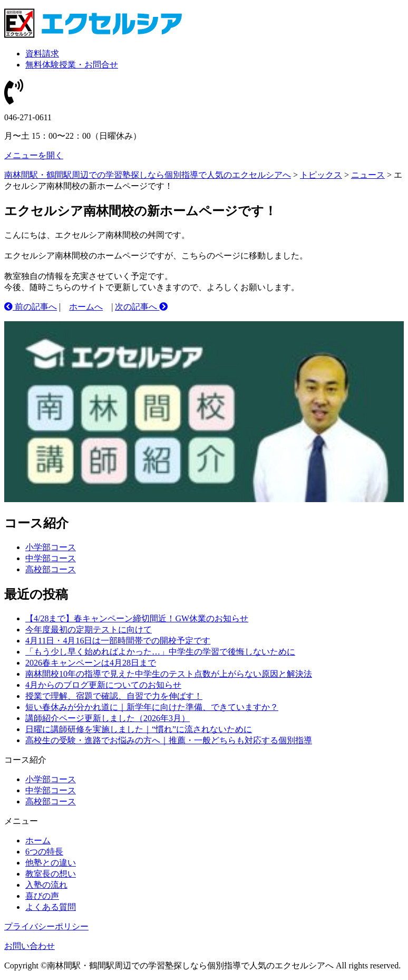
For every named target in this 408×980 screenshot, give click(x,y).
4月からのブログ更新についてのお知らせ (103, 685)
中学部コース (51, 558)
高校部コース (51, 569)
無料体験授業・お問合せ (72, 65)
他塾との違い (51, 863)
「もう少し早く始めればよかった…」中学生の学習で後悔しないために (160, 652)
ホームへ (86, 307)
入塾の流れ (46, 885)
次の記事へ (141, 307)
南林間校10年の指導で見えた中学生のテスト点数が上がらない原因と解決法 (169, 674)
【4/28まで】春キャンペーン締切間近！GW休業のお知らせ (137, 618)
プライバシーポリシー (46, 926)
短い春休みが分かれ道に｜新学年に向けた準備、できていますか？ (152, 707)
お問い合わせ (30, 946)
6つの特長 (44, 852)
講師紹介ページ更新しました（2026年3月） (108, 718)
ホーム (38, 840)
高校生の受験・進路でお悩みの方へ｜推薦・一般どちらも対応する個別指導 (169, 740)
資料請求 (42, 54)
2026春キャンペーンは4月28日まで (91, 663)
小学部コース (51, 547)
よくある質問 (51, 907)
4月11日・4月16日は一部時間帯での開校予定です (118, 641)
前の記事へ (31, 307)
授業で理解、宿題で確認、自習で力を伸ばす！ (114, 696)
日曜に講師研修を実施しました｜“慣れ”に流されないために (139, 729)
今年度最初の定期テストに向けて (89, 630)
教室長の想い (51, 874)
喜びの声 (42, 896)
